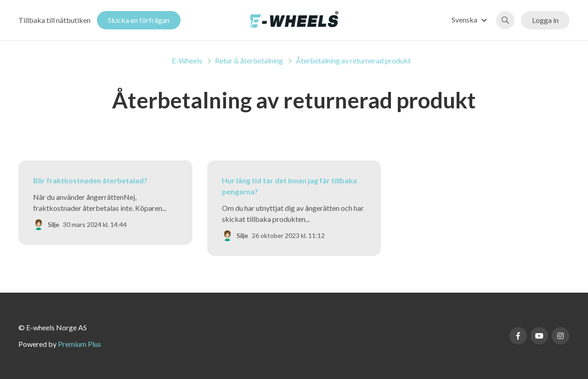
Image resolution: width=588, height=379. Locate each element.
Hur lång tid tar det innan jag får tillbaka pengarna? (289, 186)
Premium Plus (79, 344)
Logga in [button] (545, 20)
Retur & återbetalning (249, 60)
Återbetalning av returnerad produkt (353, 60)
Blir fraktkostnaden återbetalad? (90, 180)
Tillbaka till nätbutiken (54, 20)
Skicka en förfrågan (139, 20)
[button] (471, 20)
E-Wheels (187, 60)
